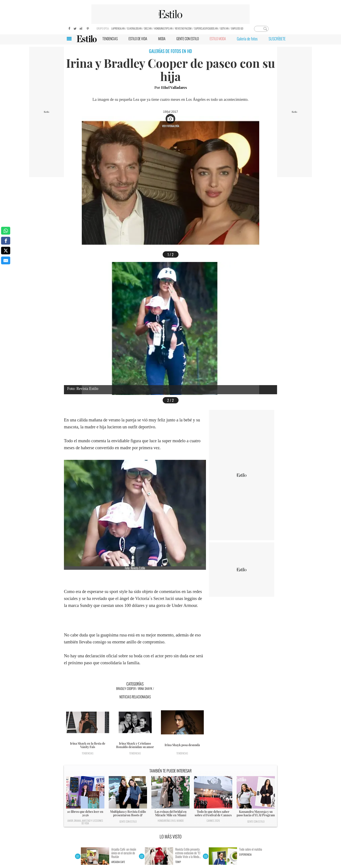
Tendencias (88, 753)
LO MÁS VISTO (171, 837)
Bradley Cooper (126, 688)
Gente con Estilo (128, 821)
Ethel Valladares (174, 87)
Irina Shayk (145, 688)
